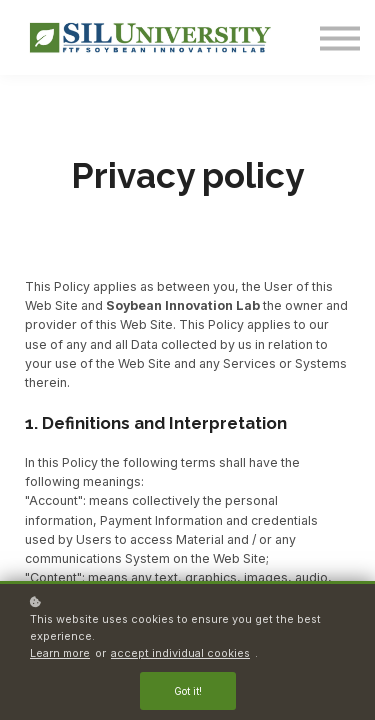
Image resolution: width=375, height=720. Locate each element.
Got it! (188, 691)
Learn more (60, 653)
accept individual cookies (180, 653)
